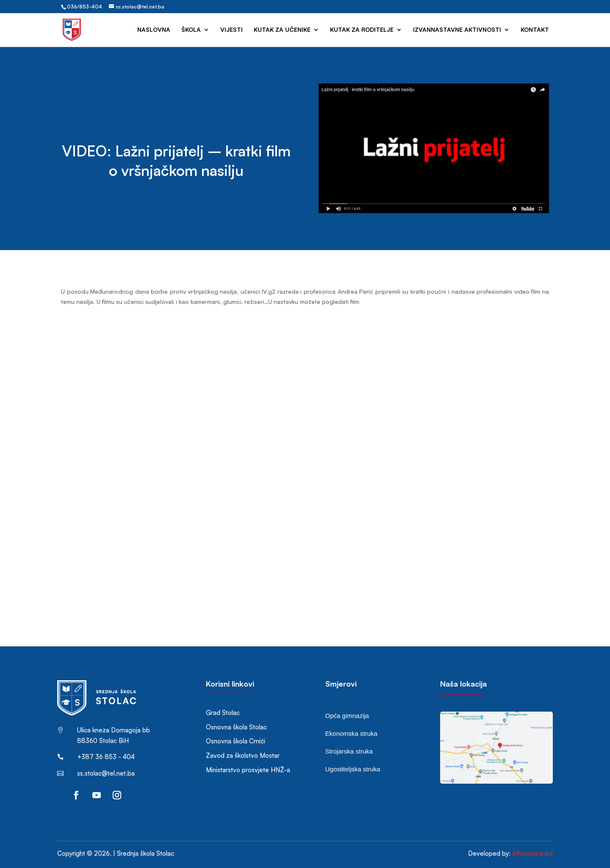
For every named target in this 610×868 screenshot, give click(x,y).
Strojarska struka (349, 751)
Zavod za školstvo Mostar (243, 755)
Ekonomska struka (351, 733)
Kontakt (535, 30)
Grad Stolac (223, 713)
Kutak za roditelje (362, 30)
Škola (191, 30)
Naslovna (154, 30)
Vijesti (232, 30)
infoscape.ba (532, 853)
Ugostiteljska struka (353, 769)
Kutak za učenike (282, 30)
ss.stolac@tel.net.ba (106, 773)
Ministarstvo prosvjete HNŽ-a (248, 770)
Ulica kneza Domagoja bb (114, 730)
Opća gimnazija (347, 716)
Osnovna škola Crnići (236, 741)
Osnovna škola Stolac (236, 727)
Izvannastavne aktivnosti (457, 30)
